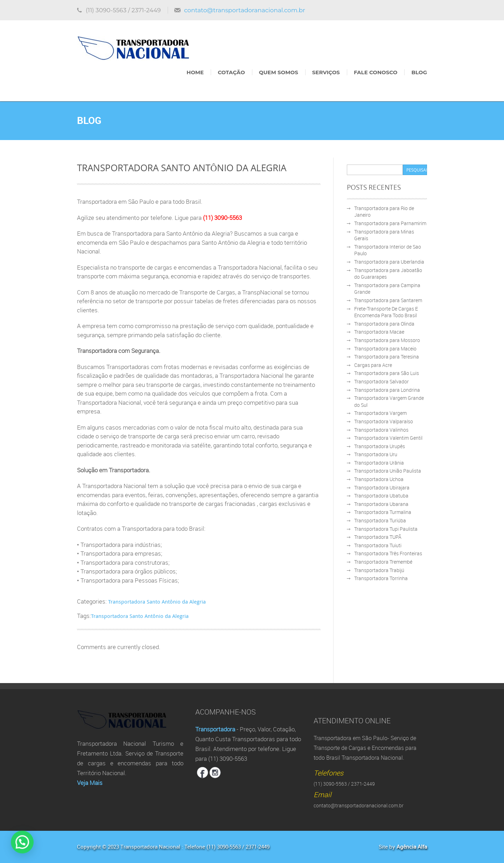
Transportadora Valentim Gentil (388, 438)
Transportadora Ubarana (381, 504)
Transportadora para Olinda (384, 324)
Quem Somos (279, 72)
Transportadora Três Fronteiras (388, 553)
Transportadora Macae (379, 332)
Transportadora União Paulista (388, 471)
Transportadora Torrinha (381, 578)
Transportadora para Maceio (385, 349)
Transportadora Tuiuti (378, 545)
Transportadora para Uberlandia (389, 262)
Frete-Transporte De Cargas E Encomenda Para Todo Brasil (386, 312)
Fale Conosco (376, 72)
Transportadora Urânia (379, 463)
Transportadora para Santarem (388, 300)
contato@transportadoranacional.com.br (245, 10)
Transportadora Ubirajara (382, 488)
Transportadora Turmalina (383, 512)
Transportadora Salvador (381, 381)
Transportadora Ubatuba (381, 496)
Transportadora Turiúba (380, 520)
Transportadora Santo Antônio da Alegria (157, 601)
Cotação (231, 72)
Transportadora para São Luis (387, 373)
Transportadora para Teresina (387, 357)
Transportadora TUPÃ (378, 537)
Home (195, 72)
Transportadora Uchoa (379, 479)
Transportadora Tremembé (383, 562)
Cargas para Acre (373, 365)
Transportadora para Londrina (387, 390)
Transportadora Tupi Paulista (386, 529)
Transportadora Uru (376, 454)
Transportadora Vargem (380, 413)
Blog (419, 72)
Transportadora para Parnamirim (390, 223)
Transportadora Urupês (380, 446)
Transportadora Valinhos (381, 430)
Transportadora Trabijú (379, 570)
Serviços (326, 72)
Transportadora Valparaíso (384, 421)
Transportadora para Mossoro (387, 340)
